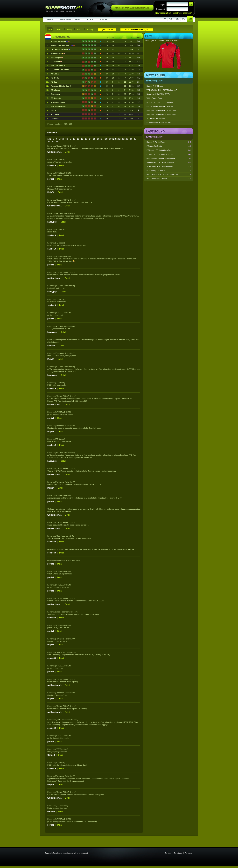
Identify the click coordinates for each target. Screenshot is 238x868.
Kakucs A (55, 74)
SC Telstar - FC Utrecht (156, 118)
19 (110, 139)
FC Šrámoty (56, 98)
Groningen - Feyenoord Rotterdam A (169, 158)
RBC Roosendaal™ (59, 102)
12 (82, 139)
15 (94, 139)
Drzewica (55, 118)
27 (53, 141)
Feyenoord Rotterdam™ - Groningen (161, 114)
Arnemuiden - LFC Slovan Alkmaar (169, 162)
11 (78, 139)
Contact (168, 853)
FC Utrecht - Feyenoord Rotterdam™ (169, 154)
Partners (188, 853)
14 (90, 139)
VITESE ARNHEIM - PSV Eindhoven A (162, 90)
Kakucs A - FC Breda (155, 86)
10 (74, 139)
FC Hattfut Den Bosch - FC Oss (159, 123)
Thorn (53, 110)
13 (86, 139)
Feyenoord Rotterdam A (61, 86)
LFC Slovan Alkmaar (60, 49)
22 (123, 139)
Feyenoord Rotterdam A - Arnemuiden (161, 110)
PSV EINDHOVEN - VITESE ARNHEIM (169, 175)
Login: (163, 5)
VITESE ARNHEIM (59, 41)
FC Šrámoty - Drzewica (169, 171)
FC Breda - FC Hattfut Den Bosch (169, 150)
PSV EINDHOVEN (58, 66)
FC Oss (54, 82)
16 (98, 139)
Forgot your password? (182, 13)
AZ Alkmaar (56, 90)
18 (106, 139)
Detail (67, 152)
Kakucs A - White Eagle (169, 142)
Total (50, 30)
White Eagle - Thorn (154, 98)
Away (70, 30)
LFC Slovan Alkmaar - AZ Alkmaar (160, 106)
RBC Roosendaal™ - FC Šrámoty (160, 102)
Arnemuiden (56, 53)
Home (59, 30)
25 (135, 139)
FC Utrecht (56, 62)
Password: (161, 9)
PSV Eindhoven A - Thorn (169, 179)
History (90, 30)
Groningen (55, 94)
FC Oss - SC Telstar (169, 146)
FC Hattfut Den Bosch (60, 70)
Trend (80, 30)
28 (57, 141)
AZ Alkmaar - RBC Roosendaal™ (169, 166)
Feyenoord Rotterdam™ (61, 45)
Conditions (178, 853)
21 (119, 139)
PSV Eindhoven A (58, 106)
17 (102, 139)
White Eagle (56, 58)
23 (127, 139)
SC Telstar (55, 114)
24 (131, 139)
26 (49, 141)
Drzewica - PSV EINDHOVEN (158, 94)
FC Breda (55, 78)
